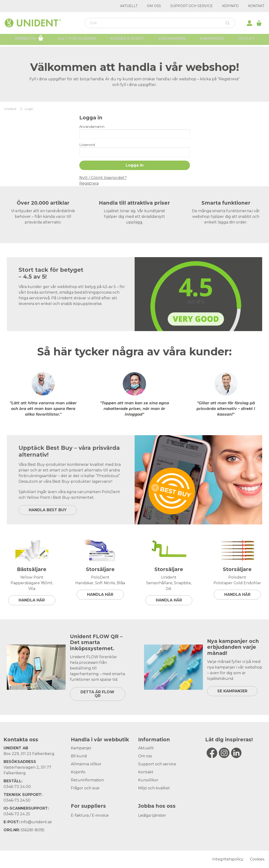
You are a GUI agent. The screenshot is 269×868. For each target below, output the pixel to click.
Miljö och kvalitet (154, 788)
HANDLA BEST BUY (48, 510)
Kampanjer (212, 40)
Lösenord (87, 145)
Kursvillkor (148, 780)
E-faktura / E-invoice (90, 815)
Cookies (257, 859)
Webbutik (29, 40)
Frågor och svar (85, 788)
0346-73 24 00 (17, 787)
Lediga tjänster (152, 815)
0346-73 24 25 (17, 814)
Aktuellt (129, 6)
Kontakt (256, 6)
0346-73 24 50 (17, 800)
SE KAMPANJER (232, 691)
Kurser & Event (127, 40)
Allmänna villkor (86, 764)
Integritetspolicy (228, 859)
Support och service (192, 6)
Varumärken (172, 40)
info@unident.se (36, 822)
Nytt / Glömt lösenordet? (103, 178)
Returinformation (87, 780)
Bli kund (79, 756)
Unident (10, 109)
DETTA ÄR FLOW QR (97, 694)
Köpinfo (230, 6)
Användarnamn (92, 127)
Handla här (32, 600)
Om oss (154, 6)
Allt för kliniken (77, 40)
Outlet (246, 40)
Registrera (89, 183)
